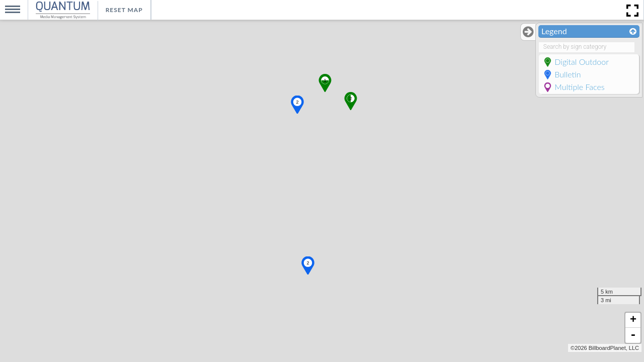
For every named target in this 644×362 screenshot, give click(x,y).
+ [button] (633, 320)
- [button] (633, 335)
